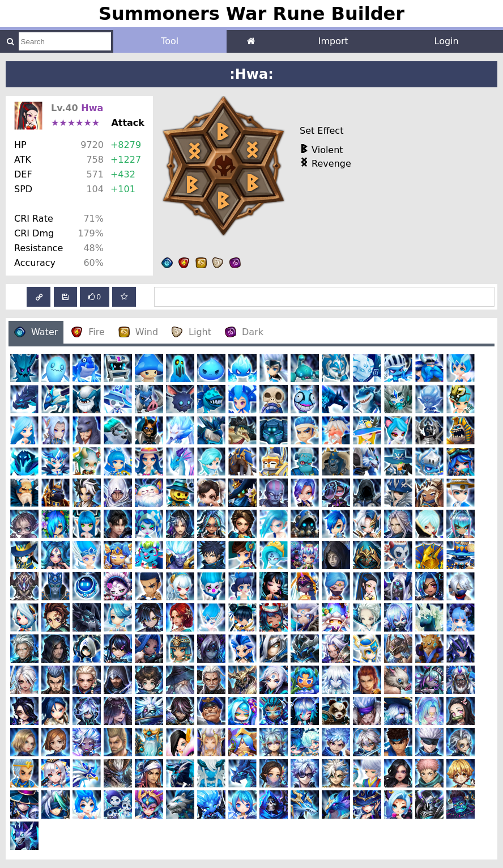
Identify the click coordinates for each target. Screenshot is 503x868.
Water (36, 332)
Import (333, 41)
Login (447, 41)
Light (191, 332)
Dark (244, 332)
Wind (138, 332)
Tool (170, 41)
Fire (88, 332)
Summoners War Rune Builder (252, 14)
